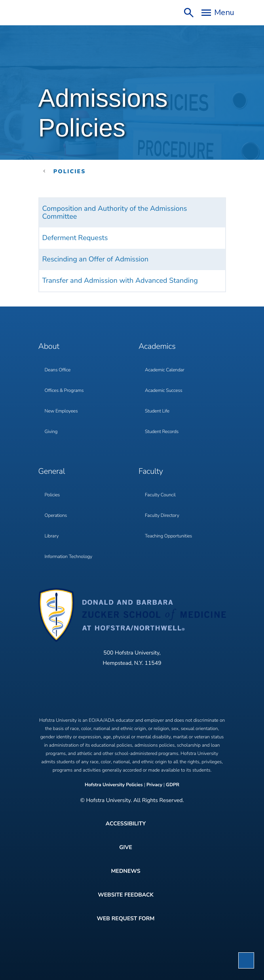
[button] (246, 960)
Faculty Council (160, 495)
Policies (70, 171)
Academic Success (164, 391)
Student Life (157, 411)
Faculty (151, 472)
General (52, 472)
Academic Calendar (165, 370)
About (49, 347)
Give (126, 847)
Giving (51, 432)
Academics (157, 347)
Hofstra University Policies (114, 785)
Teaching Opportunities (168, 536)
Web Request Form (125, 919)
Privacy (154, 785)
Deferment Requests (75, 238)
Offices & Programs (64, 391)
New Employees (61, 411)
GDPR (173, 785)
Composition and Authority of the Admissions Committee (115, 213)
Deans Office (58, 370)
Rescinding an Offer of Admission (96, 259)
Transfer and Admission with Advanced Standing (120, 281)
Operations (56, 516)
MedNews (125, 871)
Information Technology (68, 557)
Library (52, 536)
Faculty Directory (162, 516)
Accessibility (126, 824)
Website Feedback (126, 895)
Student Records (162, 432)
